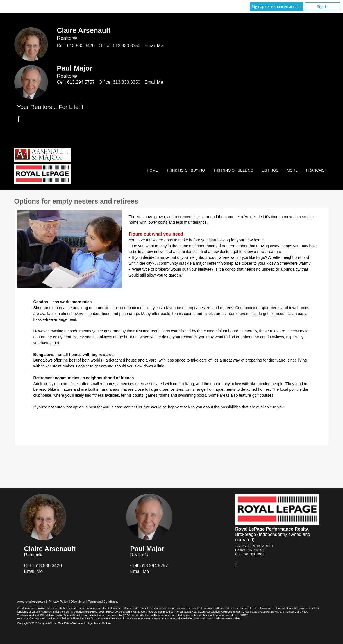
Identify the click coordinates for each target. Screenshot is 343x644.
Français (315, 170)
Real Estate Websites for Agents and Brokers (85, 623)
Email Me (154, 46)
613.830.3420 (81, 46)
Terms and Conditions (103, 602)
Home (152, 170)
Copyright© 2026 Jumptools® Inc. (37, 623)
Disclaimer (78, 602)
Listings (270, 170)
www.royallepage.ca (31, 602)
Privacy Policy (58, 602)
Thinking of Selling (233, 170)
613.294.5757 (81, 82)
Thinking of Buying (186, 170)
